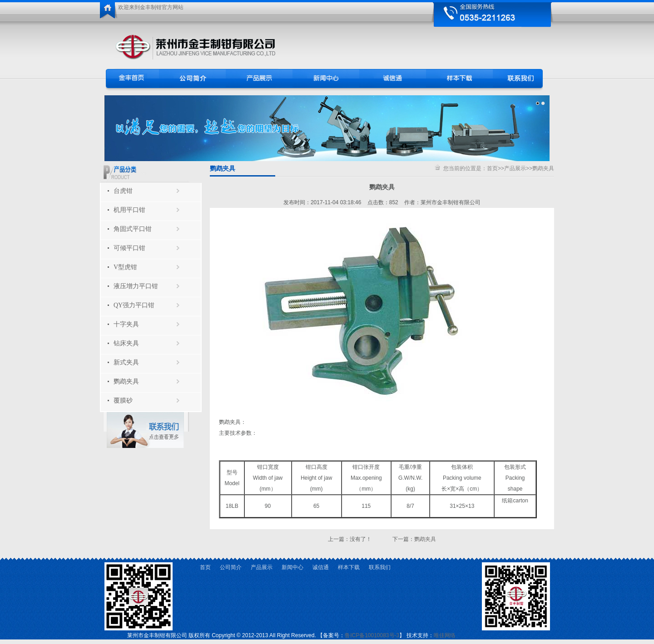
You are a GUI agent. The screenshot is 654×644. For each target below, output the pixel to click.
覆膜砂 (123, 401)
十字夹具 (126, 324)
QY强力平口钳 (134, 305)
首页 (492, 168)
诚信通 (321, 567)
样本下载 (349, 567)
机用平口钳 (129, 210)
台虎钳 (123, 191)
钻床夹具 (126, 343)
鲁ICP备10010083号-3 (372, 635)
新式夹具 (126, 362)
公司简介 (231, 567)
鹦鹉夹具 (126, 381)
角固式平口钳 (133, 229)
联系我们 (380, 567)
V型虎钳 (125, 267)
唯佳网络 (445, 635)
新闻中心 (292, 567)
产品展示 (515, 168)
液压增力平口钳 (136, 286)
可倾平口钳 (129, 248)
